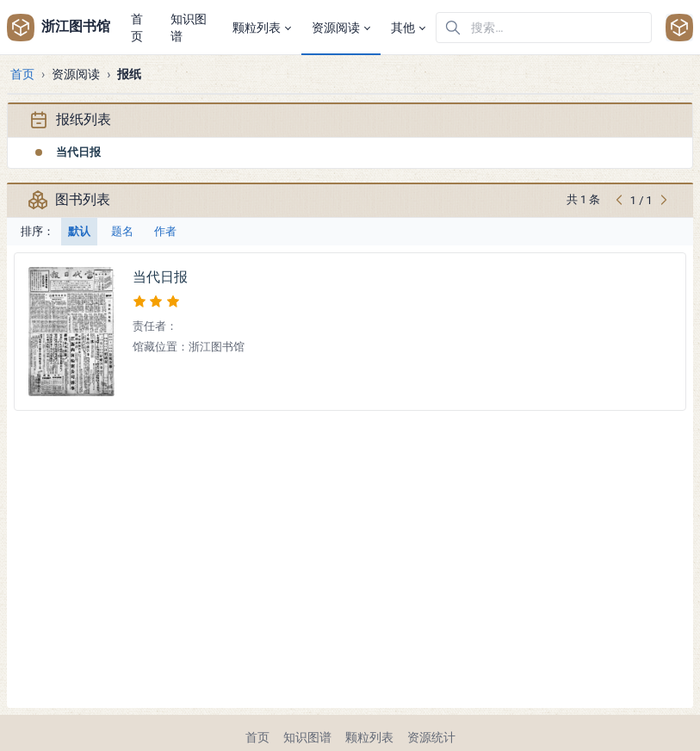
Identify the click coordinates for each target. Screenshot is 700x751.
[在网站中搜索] (544, 28)
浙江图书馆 (57, 28)
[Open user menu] (679, 28)
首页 (22, 74)
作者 (165, 231)
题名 (122, 231)
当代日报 (78, 152)
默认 (79, 231)
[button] (262, 28)
